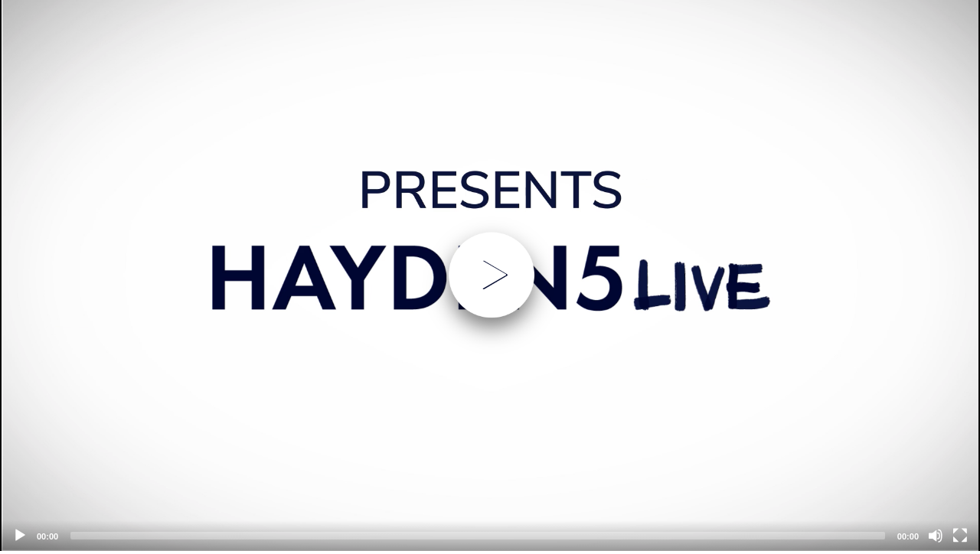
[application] (490, 275)
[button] (490, 275)
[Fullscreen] (960, 536)
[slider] (478, 536)
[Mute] (936, 536)
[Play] (20, 536)
